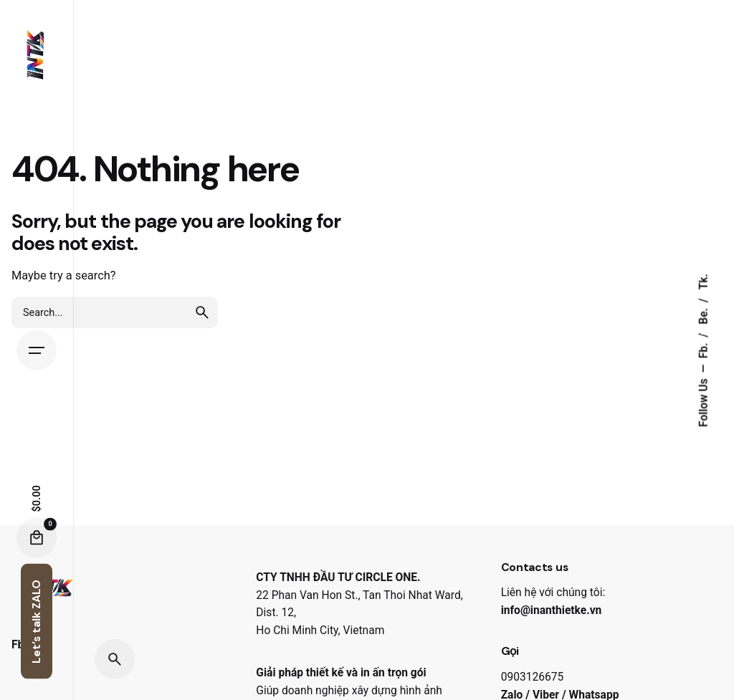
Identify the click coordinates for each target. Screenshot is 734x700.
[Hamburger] (37, 350)
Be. (704, 315)
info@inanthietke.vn (552, 610)
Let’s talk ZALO (37, 622)
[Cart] (37, 538)
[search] (202, 312)
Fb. (704, 349)
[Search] (115, 659)
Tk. (704, 282)
